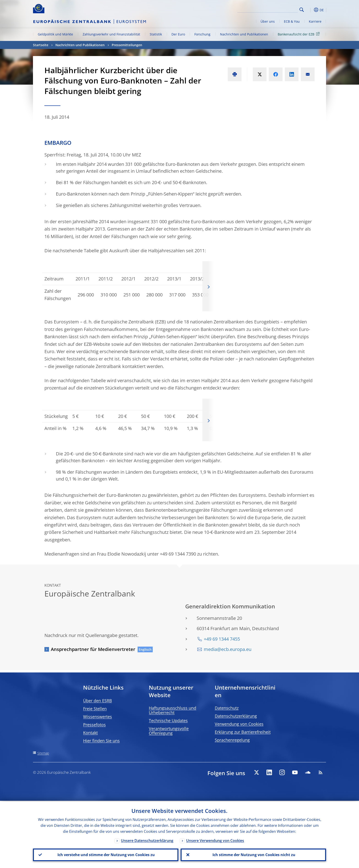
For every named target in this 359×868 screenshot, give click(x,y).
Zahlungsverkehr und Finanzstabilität (111, 34)
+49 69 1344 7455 (222, 639)
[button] (310, 10)
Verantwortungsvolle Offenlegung (169, 731)
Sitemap (43, 753)
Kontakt (90, 733)
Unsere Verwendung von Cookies (215, 840)
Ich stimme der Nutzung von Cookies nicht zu (253, 855)
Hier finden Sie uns (101, 741)
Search (302, 10)
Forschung (202, 34)
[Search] (275, 9)
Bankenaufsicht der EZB (299, 34)
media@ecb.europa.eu (228, 649)
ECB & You (292, 21)
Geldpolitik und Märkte (55, 34)
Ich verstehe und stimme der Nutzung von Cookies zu (106, 855)
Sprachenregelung (232, 740)
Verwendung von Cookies (239, 724)
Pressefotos (94, 725)
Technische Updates (168, 720)
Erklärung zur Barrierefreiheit (243, 732)
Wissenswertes (98, 717)
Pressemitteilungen (127, 45)
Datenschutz (227, 708)
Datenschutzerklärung (236, 716)
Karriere (315, 21)
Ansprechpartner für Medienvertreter (93, 649)
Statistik (156, 34)
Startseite (41, 45)
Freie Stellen (95, 709)
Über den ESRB (98, 701)
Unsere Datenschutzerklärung (147, 840)
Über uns (268, 21)
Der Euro (178, 34)
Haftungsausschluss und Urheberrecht (173, 710)
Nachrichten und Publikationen (244, 34)
